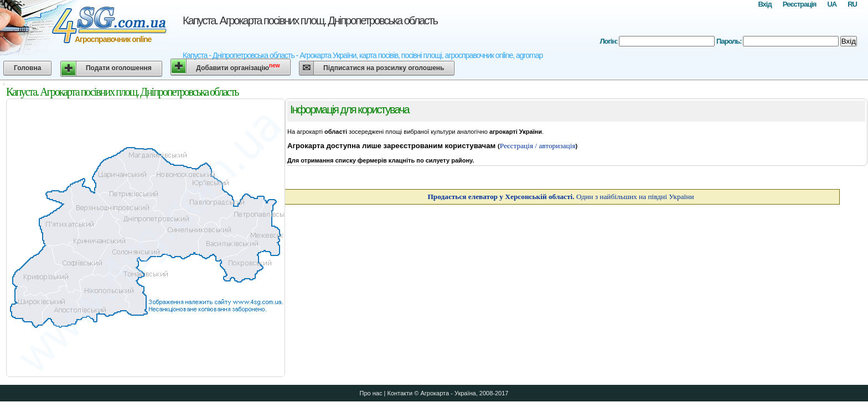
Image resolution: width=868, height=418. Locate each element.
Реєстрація (800, 4)
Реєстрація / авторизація (538, 146)
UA (832, 4)
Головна (27, 68)
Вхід (764, 4)
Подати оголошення (119, 68)
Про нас (371, 393)
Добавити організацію (238, 67)
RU (852, 4)
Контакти (400, 393)
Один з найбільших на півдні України (560, 197)
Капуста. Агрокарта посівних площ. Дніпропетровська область (310, 20)
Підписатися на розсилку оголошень (384, 68)
